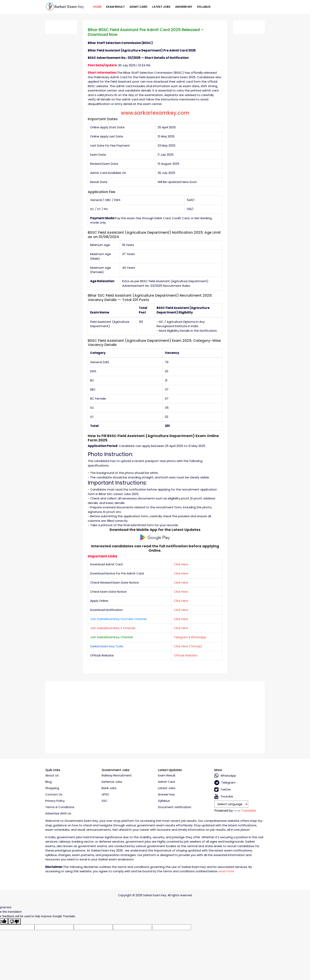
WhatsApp (198, 637)
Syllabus (204, 7)
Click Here (181, 564)
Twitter (223, 790)
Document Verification (175, 807)
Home (97, 7)
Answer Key (184, 7)
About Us (52, 775)
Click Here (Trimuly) (188, 646)
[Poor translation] (14, 921)
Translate (245, 811)
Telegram (181, 637)
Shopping (52, 788)
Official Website (186, 655)
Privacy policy (55, 801)
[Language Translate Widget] (231, 804)
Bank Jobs (109, 788)
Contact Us (54, 794)
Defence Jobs (112, 782)
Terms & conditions (60, 807)
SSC (105, 801)
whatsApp (225, 776)
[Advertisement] (155, 716)
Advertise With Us (58, 813)
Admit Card (138, 7)
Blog (48, 782)
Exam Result (115, 7)
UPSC (106, 794)
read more (226, 871)
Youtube (224, 797)
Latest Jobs (161, 7)
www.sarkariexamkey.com (155, 113)
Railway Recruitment (117, 775)
